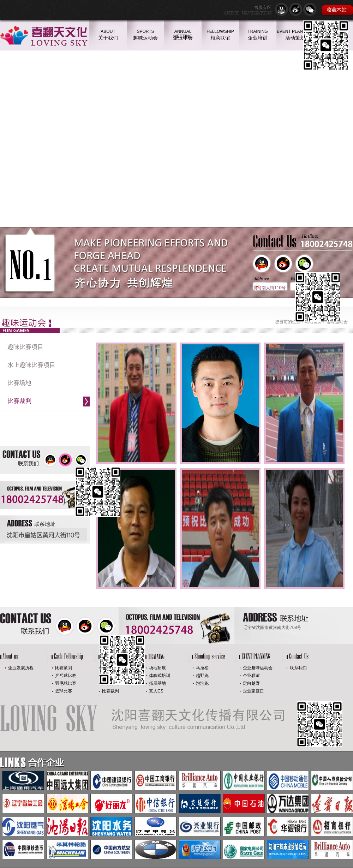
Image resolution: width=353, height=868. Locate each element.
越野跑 (202, 676)
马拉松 (202, 668)
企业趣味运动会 (258, 668)
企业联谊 (251, 676)
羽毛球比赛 (66, 683)
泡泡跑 (202, 683)
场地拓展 (157, 668)
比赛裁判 (19, 401)
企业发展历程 (21, 668)
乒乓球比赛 (66, 676)
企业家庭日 (253, 691)
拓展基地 (157, 683)
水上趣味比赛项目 (31, 365)
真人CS (156, 691)
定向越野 (251, 683)
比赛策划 (64, 668)
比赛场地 (19, 383)
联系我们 (298, 668)
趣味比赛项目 (25, 347)
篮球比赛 (64, 691)
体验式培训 (160, 676)
